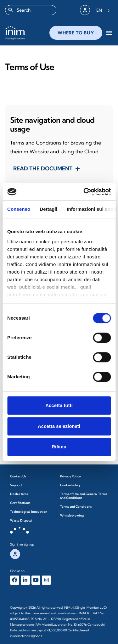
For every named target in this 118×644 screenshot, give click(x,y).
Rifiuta (59, 447)
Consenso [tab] (19, 209)
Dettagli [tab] (48, 209)
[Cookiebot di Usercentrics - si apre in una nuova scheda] (84, 192)
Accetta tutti (59, 405)
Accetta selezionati (59, 426)
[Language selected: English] (103, 10)
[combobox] (31, 10)
